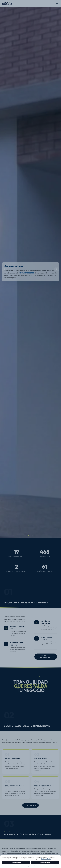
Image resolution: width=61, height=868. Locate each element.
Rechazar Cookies (16, 862)
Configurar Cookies (31, 866)
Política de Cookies (46, 859)
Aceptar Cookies (45, 862)
